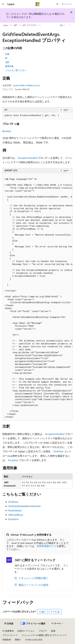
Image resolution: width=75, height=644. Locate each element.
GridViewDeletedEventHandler (25, 506)
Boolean (7, 131)
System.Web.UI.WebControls (26, 85)
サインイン (67, 4)
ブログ (42, 631)
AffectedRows (16, 515)
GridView (58, 451)
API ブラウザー (30, 25)
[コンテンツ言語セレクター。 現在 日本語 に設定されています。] (9, 623)
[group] (37, 297)
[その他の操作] (70, 25)
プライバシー (9, 635)
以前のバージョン (26, 631)
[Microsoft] (38, 4)
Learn (6, 25)
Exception (13, 460)
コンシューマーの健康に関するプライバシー (43, 635)
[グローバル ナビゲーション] (3, 4)
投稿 (53, 631)
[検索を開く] (57, 4)
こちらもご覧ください (16, 70)
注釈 (7, 62)
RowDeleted (15, 510)
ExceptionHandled (28, 158)
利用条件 (7, 640)
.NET (15, 25)
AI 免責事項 (8, 631)
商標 (17, 640)
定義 (7, 54)
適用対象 (9, 66)
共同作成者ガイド (47, 546)
